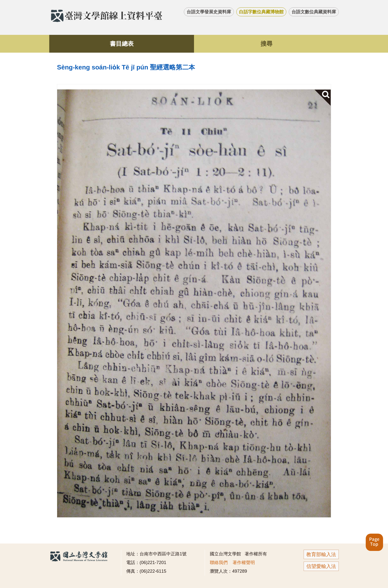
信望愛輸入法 (321, 566)
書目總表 (122, 44)
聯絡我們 (219, 563)
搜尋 (267, 44)
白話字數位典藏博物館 (261, 12)
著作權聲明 (244, 563)
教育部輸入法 (321, 554)
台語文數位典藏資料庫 (314, 12)
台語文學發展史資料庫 (209, 12)
